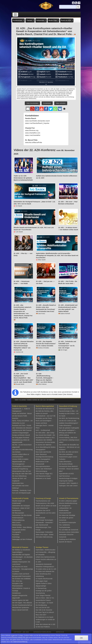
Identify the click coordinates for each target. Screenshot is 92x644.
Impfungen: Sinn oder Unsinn (68, 486)
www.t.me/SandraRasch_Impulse (37, 123)
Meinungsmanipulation (43, 466)
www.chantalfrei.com (33, 133)
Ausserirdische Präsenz (43, 600)
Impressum (60, 632)
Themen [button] (30, 20)
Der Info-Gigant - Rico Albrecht (22, 603)
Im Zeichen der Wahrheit (43, 445)
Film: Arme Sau (17, 581)
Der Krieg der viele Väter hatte (22, 474)
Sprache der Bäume (65, 542)
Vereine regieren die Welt (20, 600)
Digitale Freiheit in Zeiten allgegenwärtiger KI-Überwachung (44, 586)
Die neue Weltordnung (19, 476)
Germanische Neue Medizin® (68, 466)
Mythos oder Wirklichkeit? (44, 469)
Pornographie (17, 532)
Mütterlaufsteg (17, 525)
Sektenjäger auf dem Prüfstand (22, 539)
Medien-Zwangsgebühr (43, 459)
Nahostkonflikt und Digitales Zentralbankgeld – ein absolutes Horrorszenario (22, 557)
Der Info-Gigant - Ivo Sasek (44, 603)
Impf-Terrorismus (64, 476)
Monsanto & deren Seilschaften (69, 532)
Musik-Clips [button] (53, 20)
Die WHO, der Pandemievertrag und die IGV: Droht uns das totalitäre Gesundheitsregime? (69, 421)
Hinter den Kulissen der (43, 624)
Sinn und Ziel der (41, 608)
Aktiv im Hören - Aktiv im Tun (45, 598)
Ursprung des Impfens (66, 481)
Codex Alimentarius (65, 425)
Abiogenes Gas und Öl (43, 510)
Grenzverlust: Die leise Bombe (45, 442)
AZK (48, 608)
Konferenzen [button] (18, 20)
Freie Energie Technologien (44, 520)
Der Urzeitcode (40, 518)
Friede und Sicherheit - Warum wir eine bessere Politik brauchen (22, 416)
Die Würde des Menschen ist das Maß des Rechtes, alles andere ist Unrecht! (45, 411)
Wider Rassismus (41, 454)
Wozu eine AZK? (41, 615)
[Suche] (68, 7)
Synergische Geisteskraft (44, 564)
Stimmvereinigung (41, 471)
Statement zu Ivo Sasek (43, 478)
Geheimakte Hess (18, 483)
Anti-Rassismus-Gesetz (43, 476)
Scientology (16, 537)
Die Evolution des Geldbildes (21, 579)
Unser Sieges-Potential (43, 595)
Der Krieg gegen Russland (21, 438)
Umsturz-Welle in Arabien (20, 459)
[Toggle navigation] (15, 15)
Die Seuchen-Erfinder (66, 464)
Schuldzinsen (17, 593)
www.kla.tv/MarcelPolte (34, 142)
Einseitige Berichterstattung (44, 457)
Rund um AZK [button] (66, 20)
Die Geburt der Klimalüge (67, 515)
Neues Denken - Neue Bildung (22, 527)
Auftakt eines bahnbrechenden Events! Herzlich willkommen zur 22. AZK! (46, 559)
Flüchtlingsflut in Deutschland (22, 466)
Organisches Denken (19, 530)
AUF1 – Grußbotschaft (43, 430)
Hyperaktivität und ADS (66, 474)
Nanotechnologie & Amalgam (68, 478)
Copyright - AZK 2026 (21, 632)
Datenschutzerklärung (42, 632)
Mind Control (16, 523)
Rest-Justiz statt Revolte (43, 452)
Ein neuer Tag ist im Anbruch (45, 612)
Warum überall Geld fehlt (20, 610)
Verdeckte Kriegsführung (20, 469)
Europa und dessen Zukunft (21, 435)
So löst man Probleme (43, 627)
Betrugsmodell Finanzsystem (21, 576)
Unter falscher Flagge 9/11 (44, 474)
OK (81, 638)
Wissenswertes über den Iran (22, 471)
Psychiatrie (16, 535)
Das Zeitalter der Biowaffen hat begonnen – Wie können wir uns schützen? (69, 447)
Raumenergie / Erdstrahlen (44, 532)
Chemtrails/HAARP (65, 513)
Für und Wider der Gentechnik (69, 530)
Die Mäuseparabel (18, 513)
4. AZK (53, 624)
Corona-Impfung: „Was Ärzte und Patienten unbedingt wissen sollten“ (69, 440)
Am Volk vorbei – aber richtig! (45, 433)
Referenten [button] (41, 20)
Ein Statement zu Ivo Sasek (44, 617)
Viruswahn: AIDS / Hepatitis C (68, 483)
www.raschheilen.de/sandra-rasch (37, 121)
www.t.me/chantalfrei (33, 135)
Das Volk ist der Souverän (44, 610)
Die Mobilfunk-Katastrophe (67, 523)
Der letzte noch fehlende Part (45, 571)
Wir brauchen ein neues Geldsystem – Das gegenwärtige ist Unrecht (23, 569)
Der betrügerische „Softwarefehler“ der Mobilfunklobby (65, 508)
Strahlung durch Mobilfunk (67, 539)
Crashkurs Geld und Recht (21, 574)
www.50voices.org (32, 130)
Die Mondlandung (41, 605)
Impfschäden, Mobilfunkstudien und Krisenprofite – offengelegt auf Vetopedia (46, 552)
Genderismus (16, 510)
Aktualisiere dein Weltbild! (44, 440)
